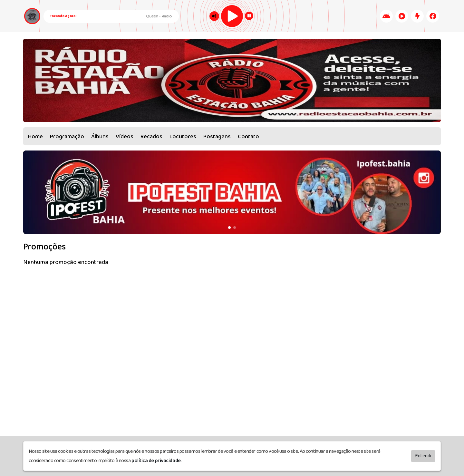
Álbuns (100, 137)
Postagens (217, 137)
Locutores (183, 137)
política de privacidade (156, 461)
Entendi (423, 456)
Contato (248, 137)
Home (35, 137)
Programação (67, 137)
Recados (151, 137)
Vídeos (125, 137)
